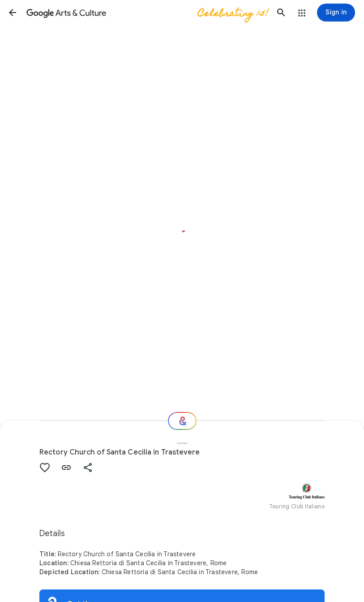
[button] (13, 13)
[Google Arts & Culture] (147, 13)
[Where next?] (182, 421)
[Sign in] (336, 13)
